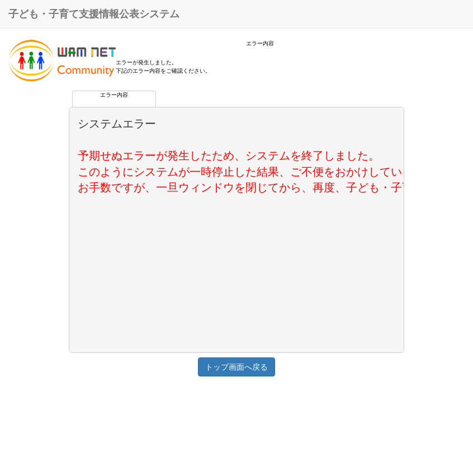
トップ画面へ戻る (236, 367)
